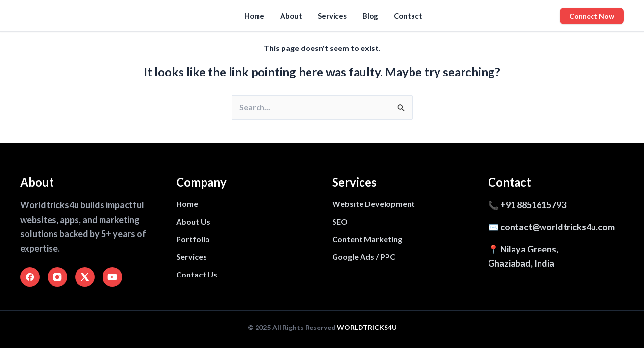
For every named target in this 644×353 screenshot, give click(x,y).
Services (332, 16)
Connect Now (592, 16)
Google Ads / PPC (364, 257)
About (291, 16)
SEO (340, 221)
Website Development (374, 204)
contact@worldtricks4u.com (557, 227)
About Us (193, 221)
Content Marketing (367, 239)
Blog (370, 16)
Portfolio (193, 239)
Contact (408, 16)
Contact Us (197, 274)
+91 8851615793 (533, 205)
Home (254, 16)
